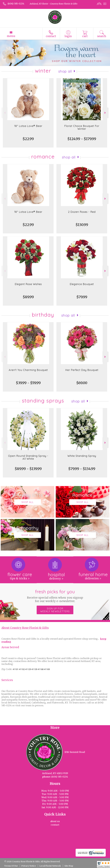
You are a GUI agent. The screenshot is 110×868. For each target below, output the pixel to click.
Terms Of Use (11, 866)
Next (105, 113)
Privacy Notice (29, 866)
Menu (11, 36)
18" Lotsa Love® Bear (28, 126)
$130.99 (82, 225)
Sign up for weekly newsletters (55, 610)
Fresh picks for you (55, 596)
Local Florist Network (50, 866)
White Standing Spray (82, 456)
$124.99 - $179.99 (82, 139)
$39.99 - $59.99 (28, 383)
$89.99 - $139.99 (28, 469)
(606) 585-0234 (16, 4)
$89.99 (28, 297)
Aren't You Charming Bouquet (28, 370)
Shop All (65, 71)
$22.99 (28, 139)
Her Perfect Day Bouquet (82, 370)
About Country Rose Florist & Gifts (25, 628)
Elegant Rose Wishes (28, 284)
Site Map (69, 866)
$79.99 (82, 297)
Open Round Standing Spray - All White (28, 457)
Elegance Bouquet (82, 284)
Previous (5, 113)
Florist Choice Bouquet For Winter (82, 127)
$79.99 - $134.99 (82, 469)
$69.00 (82, 383)
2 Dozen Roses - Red (82, 212)
